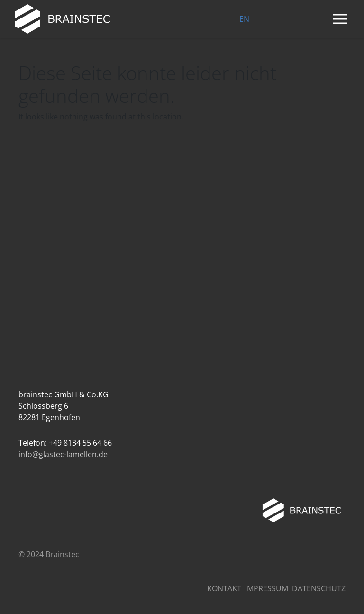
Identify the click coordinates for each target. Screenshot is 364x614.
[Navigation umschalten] (340, 19)
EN (244, 19)
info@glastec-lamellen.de (63, 454)
